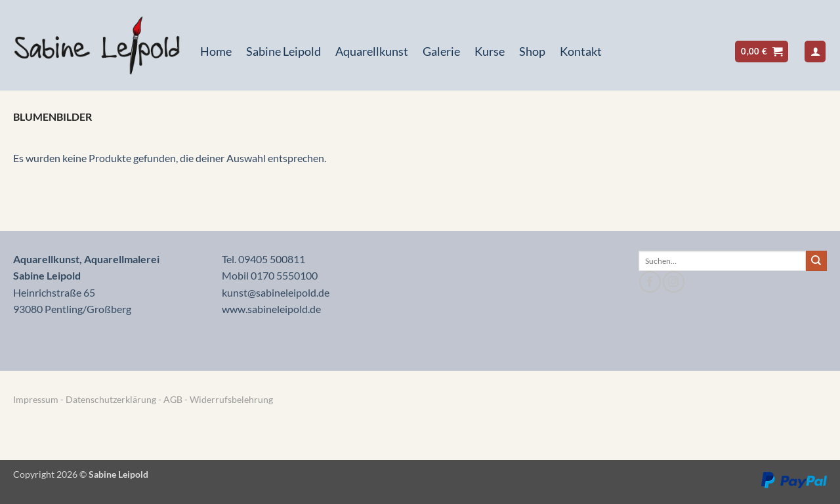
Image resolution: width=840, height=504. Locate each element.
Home (216, 52)
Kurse (490, 52)
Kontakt (581, 52)
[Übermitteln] (816, 261)
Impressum (36, 399)
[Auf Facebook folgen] (650, 282)
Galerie (441, 52)
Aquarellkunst (372, 52)
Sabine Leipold (283, 52)
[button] (762, 52)
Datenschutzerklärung (111, 399)
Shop (532, 52)
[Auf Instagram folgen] (674, 282)
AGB (174, 399)
